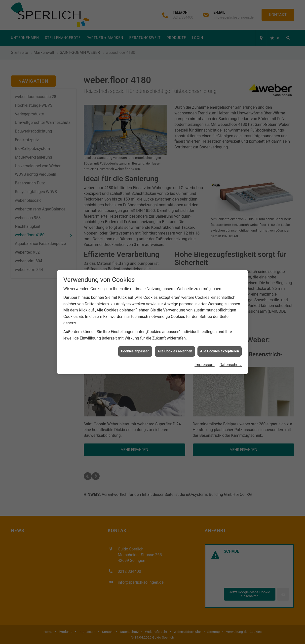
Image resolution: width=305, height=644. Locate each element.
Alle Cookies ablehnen (175, 350)
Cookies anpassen (135, 350)
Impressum (205, 364)
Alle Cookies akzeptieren (220, 350)
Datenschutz (231, 364)
